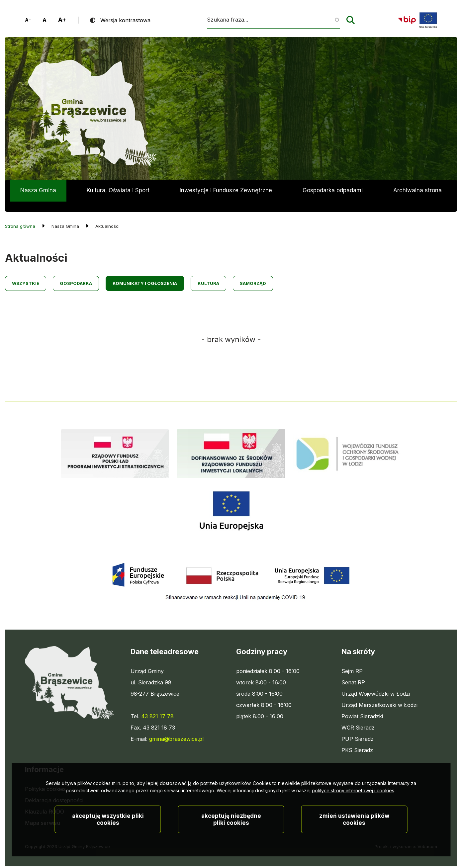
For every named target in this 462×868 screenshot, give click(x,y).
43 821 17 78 (157, 706)
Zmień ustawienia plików (354, 828)
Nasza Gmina (38, 190)
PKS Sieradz (357, 739)
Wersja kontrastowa (125, 20)
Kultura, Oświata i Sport (118, 190)
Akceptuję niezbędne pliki (231, 828)
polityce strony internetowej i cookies (353, 799)
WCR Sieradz (358, 717)
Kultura (208, 273)
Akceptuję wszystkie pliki (108, 828)
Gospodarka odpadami (333, 190)
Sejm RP (352, 660)
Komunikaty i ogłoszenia (145, 273)
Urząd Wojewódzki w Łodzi (376, 683)
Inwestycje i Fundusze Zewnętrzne (226, 190)
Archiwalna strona (417, 194)
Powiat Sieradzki (362, 706)
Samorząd (253, 273)
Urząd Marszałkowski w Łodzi (379, 694)
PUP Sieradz (358, 728)
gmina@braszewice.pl (176, 728)
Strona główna (20, 216)
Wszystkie (26, 273)
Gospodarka (76, 273)
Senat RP (353, 672)
